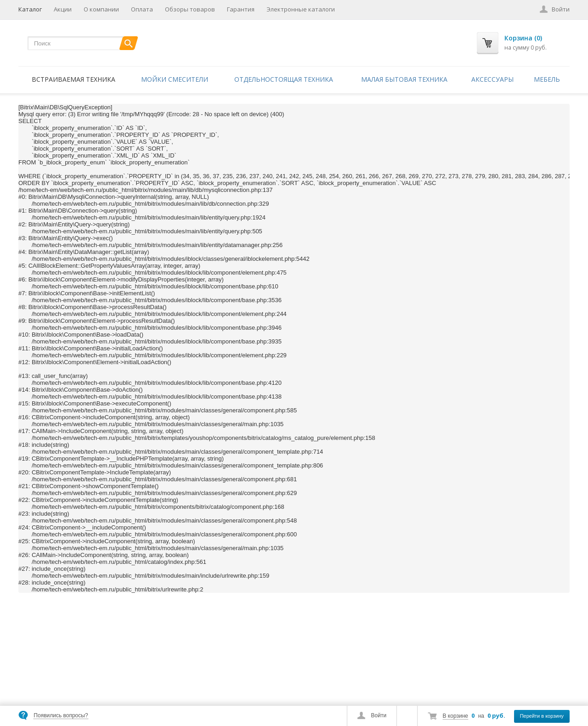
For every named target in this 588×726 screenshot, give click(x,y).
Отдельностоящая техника (284, 79)
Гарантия (241, 9)
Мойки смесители (175, 79)
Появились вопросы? (61, 715)
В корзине (455, 716)
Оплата (142, 9)
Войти (379, 715)
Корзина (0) (523, 38)
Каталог (30, 9)
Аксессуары (492, 79)
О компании (101, 9)
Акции (63, 9)
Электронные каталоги (301, 9)
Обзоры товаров (190, 9)
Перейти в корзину (542, 716)
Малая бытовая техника (404, 79)
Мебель (547, 79)
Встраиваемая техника (73, 79)
